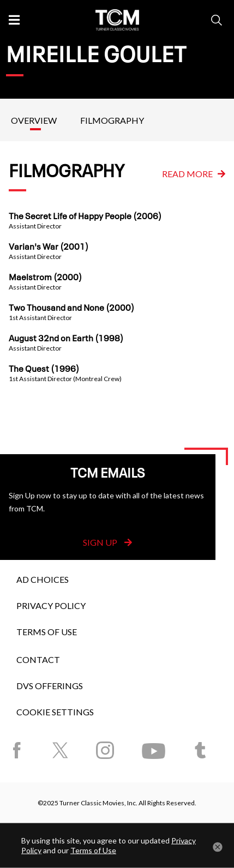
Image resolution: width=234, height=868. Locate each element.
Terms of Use (47, 632)
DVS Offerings (50, 686)
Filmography (112, 120)
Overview (34, 120)
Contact (38, 659)
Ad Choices (43, 579)
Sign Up (107, 542)
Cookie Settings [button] (55, 712)
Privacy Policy (51, 605)
